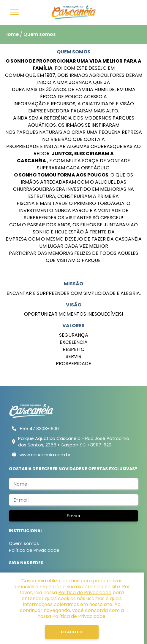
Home (12, 34)
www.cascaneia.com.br (45, 455)
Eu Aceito (73, 632)
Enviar (74, 516)
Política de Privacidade (34, 550)
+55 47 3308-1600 (39, 428)
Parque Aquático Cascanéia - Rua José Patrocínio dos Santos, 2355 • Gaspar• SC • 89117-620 (74, 442)
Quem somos (40, 34)
